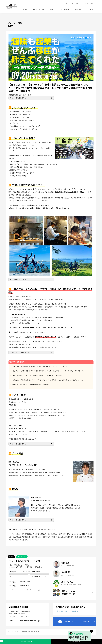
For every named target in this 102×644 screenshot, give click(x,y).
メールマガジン (89, 3)
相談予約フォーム (25, 572)
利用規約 (24, 632)
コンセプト (90, 9)
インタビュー (39, 9)
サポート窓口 (74, 3)
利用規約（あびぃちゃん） (36, 632)
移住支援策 (78, 9)
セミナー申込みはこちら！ (19, 98)
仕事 (64, 9)
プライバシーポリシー (14, 632)
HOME (25, 9)
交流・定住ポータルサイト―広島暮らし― (68, 611)
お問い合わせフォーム (39, 576)
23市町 (52, 9)
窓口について (14, 576)
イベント (66, 3)
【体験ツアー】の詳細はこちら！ (21, 352)
